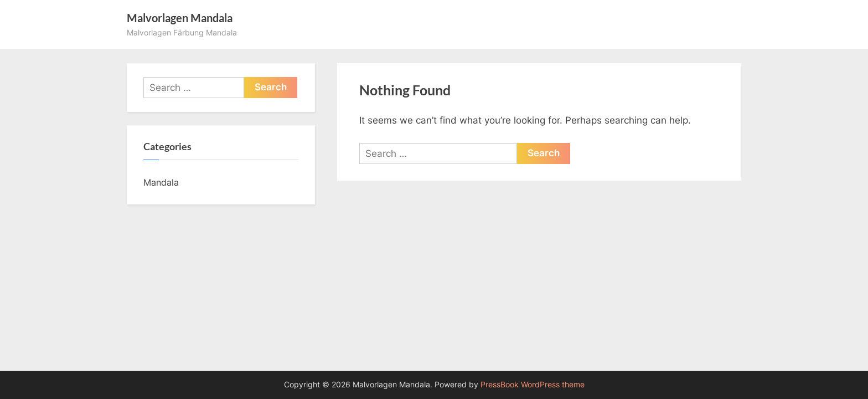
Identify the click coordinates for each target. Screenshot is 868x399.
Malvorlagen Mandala (180, 18)
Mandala (161, 182)
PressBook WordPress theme (533, 385)
